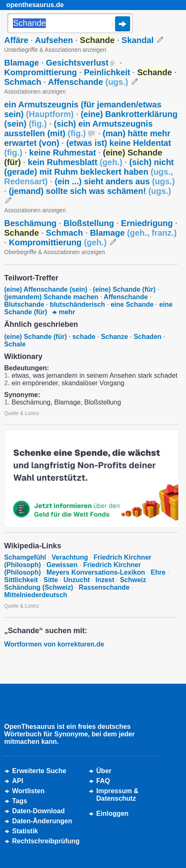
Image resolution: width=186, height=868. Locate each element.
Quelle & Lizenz (22, 413)
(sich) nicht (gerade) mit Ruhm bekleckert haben (89, 172)
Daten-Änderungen (42, 821)
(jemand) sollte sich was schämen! (90, 191)
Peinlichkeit (107, 72)
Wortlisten (28, 791)
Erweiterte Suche (39, 771)
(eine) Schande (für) (124, 289)
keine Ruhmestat (63, 153)
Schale (15, 344)
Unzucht (77, 580)
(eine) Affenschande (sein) (46, 289)
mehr (64, 312)
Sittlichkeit (21, 580)
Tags (20, 801)
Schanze (114, 337)
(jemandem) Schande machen (51, 297)
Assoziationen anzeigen (35, 92)
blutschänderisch (77, 304)
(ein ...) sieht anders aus (115, 181)
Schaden (147, 337)
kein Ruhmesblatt (75, 162)
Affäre (16, 40)
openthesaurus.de (35, 5)
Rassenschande (104, 587)
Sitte (51, 580)
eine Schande (132, 304)
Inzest (105, 580)
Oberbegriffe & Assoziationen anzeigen (55, 252)
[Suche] (70, 24)
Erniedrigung (147, 223)
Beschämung (30, 223)
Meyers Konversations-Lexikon (96, 572)
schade (84, 337)
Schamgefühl (25, 557)
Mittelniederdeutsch (36, 595)
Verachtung (70, 557)
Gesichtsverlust (77, 63)
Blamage (21, 63)
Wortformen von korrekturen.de (54, 644)
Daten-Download (38, 811)
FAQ (103, 781)
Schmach (23, 82)
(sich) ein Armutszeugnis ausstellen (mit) (78, 129)
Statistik (25, 831)
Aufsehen (54, 40)
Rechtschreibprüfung (46, 841)
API (18, 781)
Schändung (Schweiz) (39, 587)
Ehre (158, 572)
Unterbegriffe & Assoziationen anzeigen (55, 50)
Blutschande (24, 304)
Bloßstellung (89, 223)
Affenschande (88, 82)
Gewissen (62, 565)
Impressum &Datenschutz (117, 795)
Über (104, 771)
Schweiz (133, 580)
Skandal (138, 40)
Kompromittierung (40, 72)
